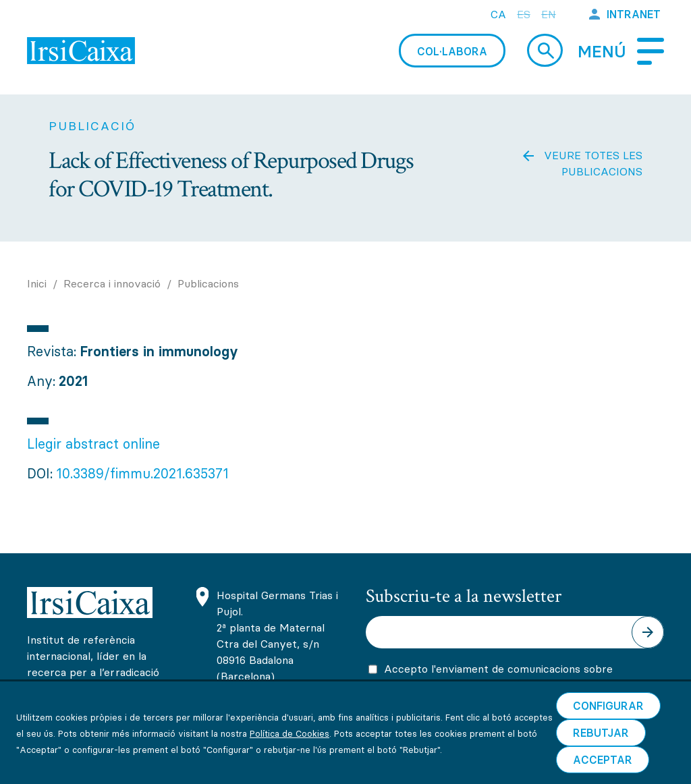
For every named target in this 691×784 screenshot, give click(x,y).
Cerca (545, 50)
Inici (37, 283)
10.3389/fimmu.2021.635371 (142, 473)
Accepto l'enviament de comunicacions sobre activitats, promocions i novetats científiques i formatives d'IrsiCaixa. (501, 689)
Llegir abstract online (93, 444)
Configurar (608, 732)
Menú (602, 52)
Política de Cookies (289, 760)
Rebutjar (601, 759)
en (549, 14)
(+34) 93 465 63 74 (268, 704)
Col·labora (452, 51)
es (524, 14)
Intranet (634, 14)
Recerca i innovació (112, 283)
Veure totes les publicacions (593, 163)
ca (498, 14)
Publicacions (208, 283)
